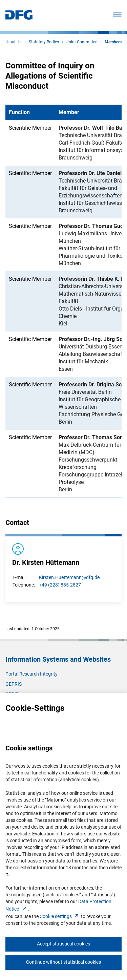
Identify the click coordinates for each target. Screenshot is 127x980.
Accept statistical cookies (63, 944)
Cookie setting (60, 916)
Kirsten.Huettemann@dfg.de (69, 577)
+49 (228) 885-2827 (60, 585)
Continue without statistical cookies (63, 962)
